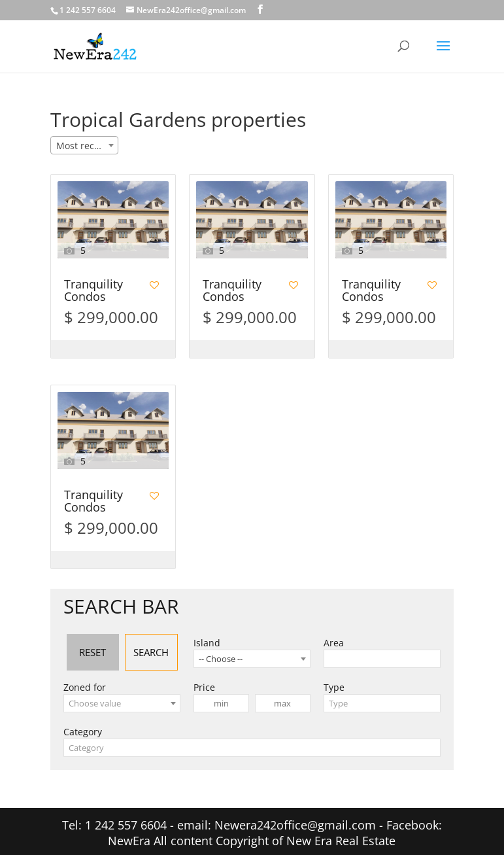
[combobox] (84, 145)
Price (204, 683)
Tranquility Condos (93, 291)
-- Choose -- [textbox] (221, 655)
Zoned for (85, 683)
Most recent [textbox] (82, 146)
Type (334, 683)
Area (334, 639)
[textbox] (122, 699)
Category (83, 728)
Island (207, 639)
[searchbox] (331, 655)
